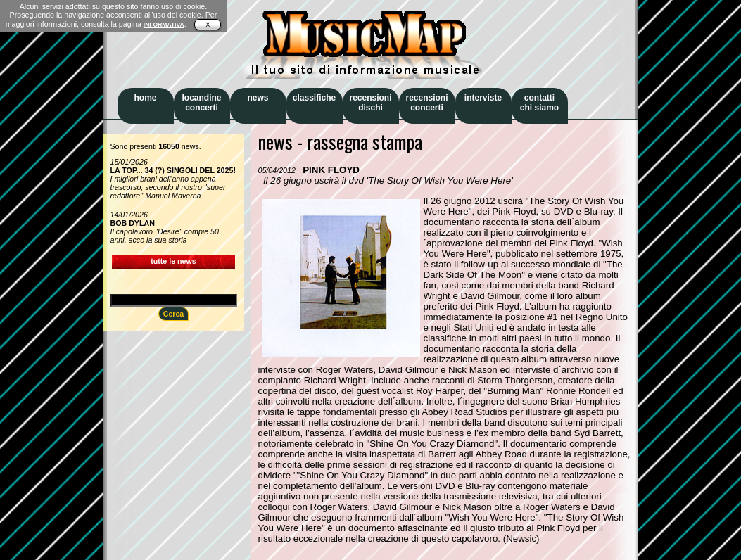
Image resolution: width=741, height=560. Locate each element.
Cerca (174, 314)
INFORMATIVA (164, 25)
